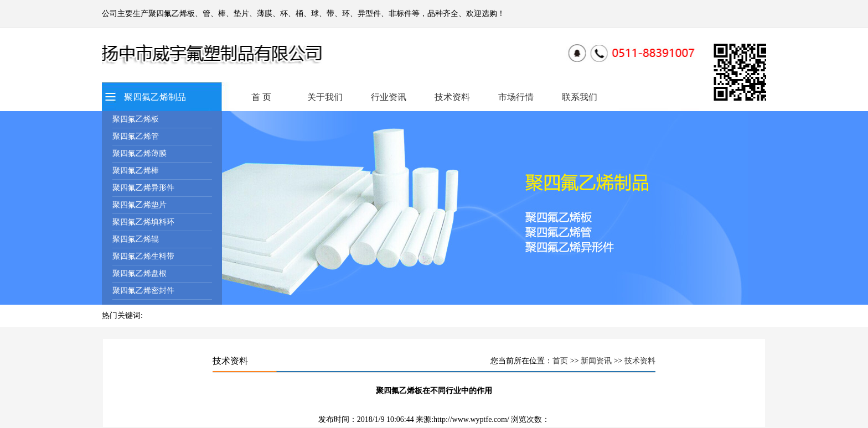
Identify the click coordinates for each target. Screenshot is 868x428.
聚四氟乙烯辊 (136, 239)
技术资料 (452, 97)
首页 (560, 361)
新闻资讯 (596, 361)
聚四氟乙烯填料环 (143, 222)
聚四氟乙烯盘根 (139, 273)
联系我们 (580, 97)
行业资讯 (389, 97)
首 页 (261, 97)
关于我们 (325, 97)
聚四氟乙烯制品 (155, 97)
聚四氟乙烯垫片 (139, 205)
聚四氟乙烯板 (136, 119)
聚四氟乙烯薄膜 (139, 153)
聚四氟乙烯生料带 (143, 256)
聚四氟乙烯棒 (136, 171)
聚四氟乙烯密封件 (143, 291)
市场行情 (516, 97)
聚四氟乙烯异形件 (143, 188)
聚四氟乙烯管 (136, 136)
